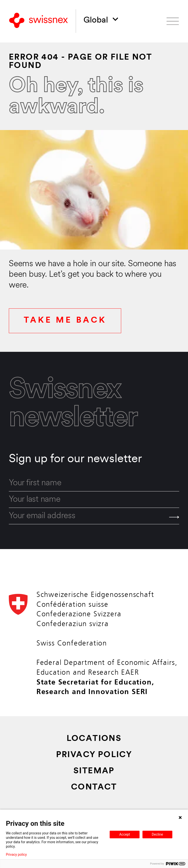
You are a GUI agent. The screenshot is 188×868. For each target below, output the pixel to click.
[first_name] (94, 483)
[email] (94, 516)
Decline (157, 834)
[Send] (174, 517)
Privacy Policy (94, 755)
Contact (94, 787)
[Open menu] (173, 21)
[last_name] (94, 500)
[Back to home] (38, 21)
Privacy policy (16, 855)
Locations (94, 739)
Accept (125, 834)
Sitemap (94, 771)
